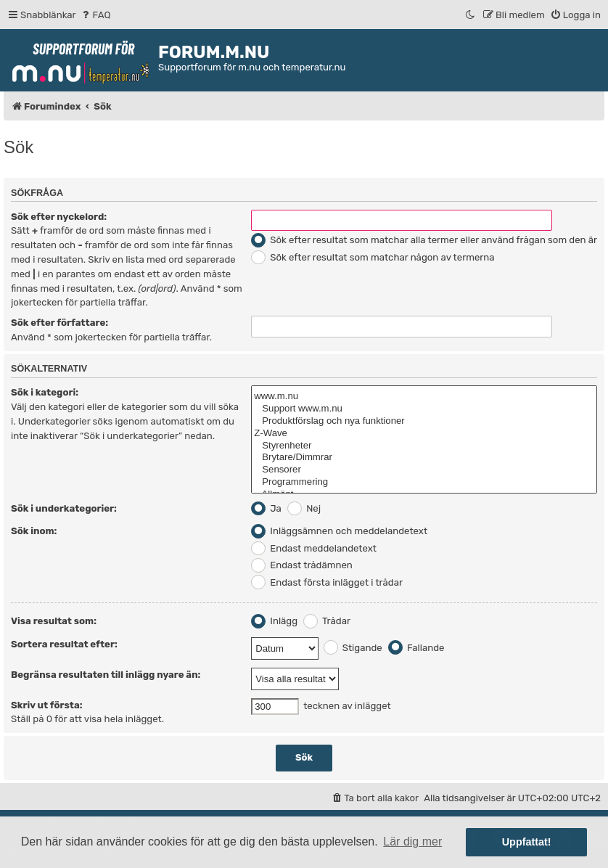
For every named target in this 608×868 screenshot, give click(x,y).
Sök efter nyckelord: (59, 217)
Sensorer (424, 470)
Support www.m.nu (424, 409)
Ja (266, 508)
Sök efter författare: (59, 323)
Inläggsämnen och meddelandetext (339, 531)
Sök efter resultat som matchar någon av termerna (373, 257)
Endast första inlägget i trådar (327, 582)
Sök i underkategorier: (64, 508)
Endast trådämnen (302, 565)
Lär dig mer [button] (412, 842)
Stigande (353, 648)
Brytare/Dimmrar (424, 458)
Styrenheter (424, 446)
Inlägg (274, 621)
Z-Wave (424, 434)
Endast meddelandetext (314, 548)
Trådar (327, 621)
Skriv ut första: (47, 705)
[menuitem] (95, 15)
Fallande (416, 648)
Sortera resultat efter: (64, 644)
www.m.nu (424, 397)
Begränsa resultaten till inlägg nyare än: (106, 675)
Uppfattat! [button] (527, 842)
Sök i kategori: (45, 392)
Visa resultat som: (54, 621)
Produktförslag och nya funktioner (424, 421)
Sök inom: (34, 531)
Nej (304, 508)
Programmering (424, 482)
